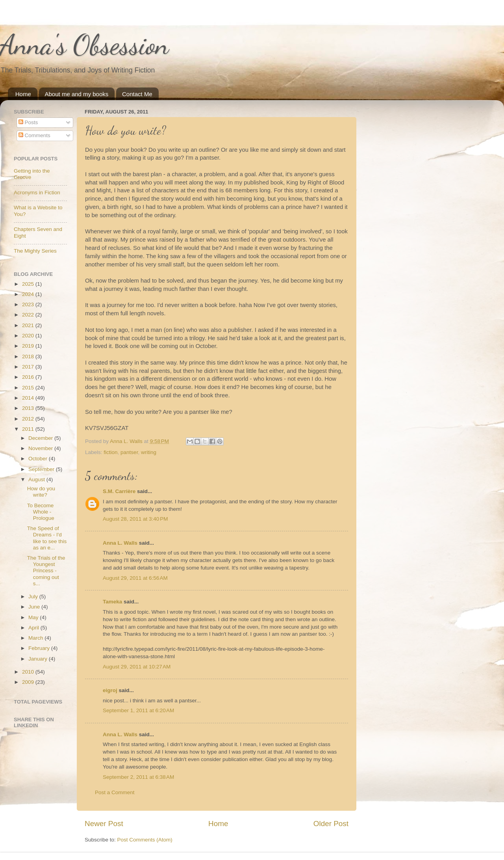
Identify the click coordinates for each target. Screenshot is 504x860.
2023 (29, 304)
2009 (29, 682)
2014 (29, 398)
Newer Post (104, 824)
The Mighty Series (35, 251)
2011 (29, 429)
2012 (29, 419)
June (35, 607)
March (36, 638)
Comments (34, 135)
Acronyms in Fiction (37, 193)
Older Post (331, 824)
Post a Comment (115, 792)
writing (149, 452)
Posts (28, 122)
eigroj (110, 690)
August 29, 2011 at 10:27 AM (137, 667)
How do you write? (41, 492)
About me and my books (77, 94)
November (41, 448)
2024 (29, 294)
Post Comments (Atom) (145, 840)
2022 (29, 315)
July (34, 597)
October (39, 459)
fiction (110, 452)
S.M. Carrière (119, 491)
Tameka (112, 602)
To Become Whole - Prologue (41, 512)
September (42, 469)
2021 (29, 325)
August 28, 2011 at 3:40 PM (135, 519)
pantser (129, 452)
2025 (29, 284)
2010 (29, 672)
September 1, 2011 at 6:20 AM (138, 710)
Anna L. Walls (120, 543)
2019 (29, 346)
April (34, 628)
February (40, 648)
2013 (29, 408)
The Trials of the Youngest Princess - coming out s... (46, 571)
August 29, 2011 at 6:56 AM (135, 578)
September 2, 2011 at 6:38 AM (138, 777)
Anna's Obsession (84, 45)
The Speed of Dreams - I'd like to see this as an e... (47, 538)
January (39, 659)
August (37, 479)
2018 (29, 356)
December (41, 438)
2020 (29, 336)
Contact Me (137, 94)
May (34, 617)
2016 (29, 377)
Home (23, 94)
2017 (29, 367)
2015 (29, 388)
